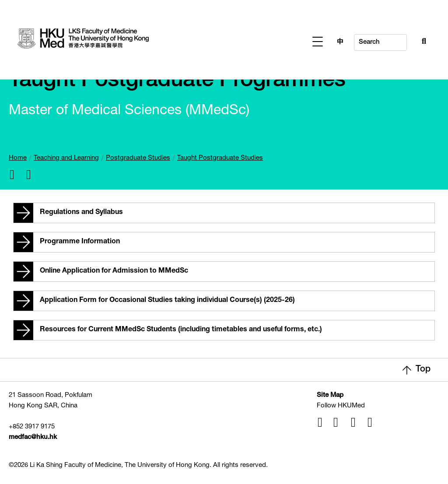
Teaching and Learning (66, 158)
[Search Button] (405, 40)
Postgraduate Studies (138, 158)
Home (18, 158)
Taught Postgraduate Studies (220, 158)
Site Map (330, 395)
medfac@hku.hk (33, 437)
